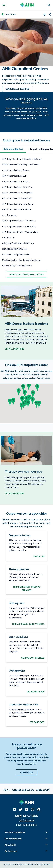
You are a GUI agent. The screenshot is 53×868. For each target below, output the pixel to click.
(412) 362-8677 (26, 820)
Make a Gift (43, 790)
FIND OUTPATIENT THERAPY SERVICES (27, 588)
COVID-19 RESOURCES (27, 825)
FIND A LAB (39, 556)
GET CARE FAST (37, 722)
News (7, 790)
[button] (19, 392)
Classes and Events (23, 790)
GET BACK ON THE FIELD (33, 658)
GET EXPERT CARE (36, 692)
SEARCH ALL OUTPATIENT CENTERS (26, 274)
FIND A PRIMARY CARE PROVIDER (28, 624)
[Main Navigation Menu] (4, 5)
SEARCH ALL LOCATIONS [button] (18, 89)
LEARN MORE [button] (27, 772)
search (49, 5)
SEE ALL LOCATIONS (15, 349)
